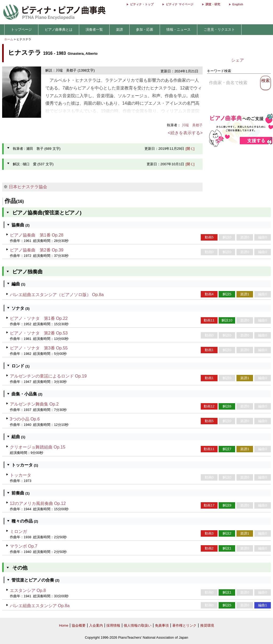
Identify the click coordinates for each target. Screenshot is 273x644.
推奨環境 (207, 625)
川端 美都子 (192, 125)
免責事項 (162, 625)
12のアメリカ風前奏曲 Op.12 (38, 503)
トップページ (21, 30)
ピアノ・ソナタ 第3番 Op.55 (39, 348)
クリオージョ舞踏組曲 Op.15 (38, 447)
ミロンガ (18, 531)
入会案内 (96, 625)
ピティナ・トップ (142, 4)
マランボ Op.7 (24, 546)
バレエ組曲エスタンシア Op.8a (40, 606)
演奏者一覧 (94, 30)
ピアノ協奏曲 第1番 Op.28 (37, 235)
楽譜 (119, 30)
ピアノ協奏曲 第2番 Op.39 (37, 250)
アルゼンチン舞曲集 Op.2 (34, 404)
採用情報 (113, 625)
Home (64, 625)
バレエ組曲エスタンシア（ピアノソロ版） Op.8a (57, 295)
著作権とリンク (184, 625)
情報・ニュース (178, 30)
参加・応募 (145, 30)
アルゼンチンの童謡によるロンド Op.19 (48, 376)
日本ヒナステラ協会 (28, 187)
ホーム (9, 39)
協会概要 (79, 625)
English (238, 4)
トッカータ (21, 475)
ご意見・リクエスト (219, 30)
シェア (238, 60)
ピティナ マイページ (179, 4)
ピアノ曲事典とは (59, 30)
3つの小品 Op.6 (25, 419)
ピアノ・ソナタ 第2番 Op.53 (39, 333)
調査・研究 (213, 4)
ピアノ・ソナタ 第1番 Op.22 (39, 318)
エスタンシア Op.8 (28, 590)
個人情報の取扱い (138, 625)
